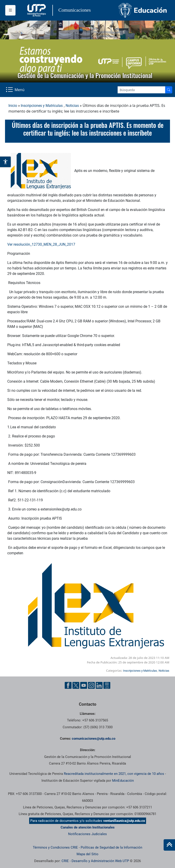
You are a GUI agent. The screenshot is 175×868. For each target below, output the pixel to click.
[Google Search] (141, 90)
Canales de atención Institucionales (88, 827)
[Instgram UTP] (91, 685)
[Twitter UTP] (76, 685)
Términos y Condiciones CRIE (55, 847)
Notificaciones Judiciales (87, 834)
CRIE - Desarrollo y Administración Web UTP (95, 861)
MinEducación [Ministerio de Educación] (123, 781)
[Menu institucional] (10, 10)
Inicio (13, 106)
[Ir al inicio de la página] (169, 845)
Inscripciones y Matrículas (42, 106)
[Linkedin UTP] (99, 685)
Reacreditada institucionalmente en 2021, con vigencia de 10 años (114, 774)
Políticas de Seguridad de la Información (111, 847)
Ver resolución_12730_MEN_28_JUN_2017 (41, 244)
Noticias (72, 106)
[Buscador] (169, 90)
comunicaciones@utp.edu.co (94, 739)
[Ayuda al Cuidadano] (107, 685)
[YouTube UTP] (84, 685)
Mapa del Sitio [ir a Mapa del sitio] (87, 854)
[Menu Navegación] (16, 90)
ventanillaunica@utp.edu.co (124, 821)
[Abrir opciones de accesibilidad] (6, 162)
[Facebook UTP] (68, 685)
